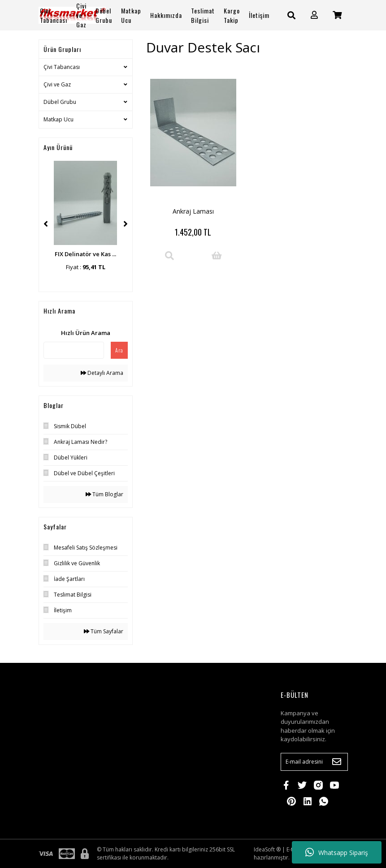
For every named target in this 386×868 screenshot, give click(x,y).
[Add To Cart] (217, 256)
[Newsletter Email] (314, 762)
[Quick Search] (74, 350)
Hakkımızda (166, 15)
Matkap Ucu (59, 119)
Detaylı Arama (102, 373)
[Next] (126, 224)
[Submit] (337, 762)
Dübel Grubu (60, 102)
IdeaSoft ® (267, 849)
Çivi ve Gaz (57, 84)
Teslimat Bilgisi (203, 15)
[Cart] (337, 15)
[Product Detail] (169, 256)
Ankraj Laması (193, 211)
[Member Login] (314, 15)
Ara (119, 350)
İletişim (259, 15)
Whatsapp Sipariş (337, 852)
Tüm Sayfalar (104, 631)
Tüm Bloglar (104, 494)
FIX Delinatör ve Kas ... (85, 254)
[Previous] (46, 224)
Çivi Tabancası (62, 67)
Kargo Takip (232, 15)
